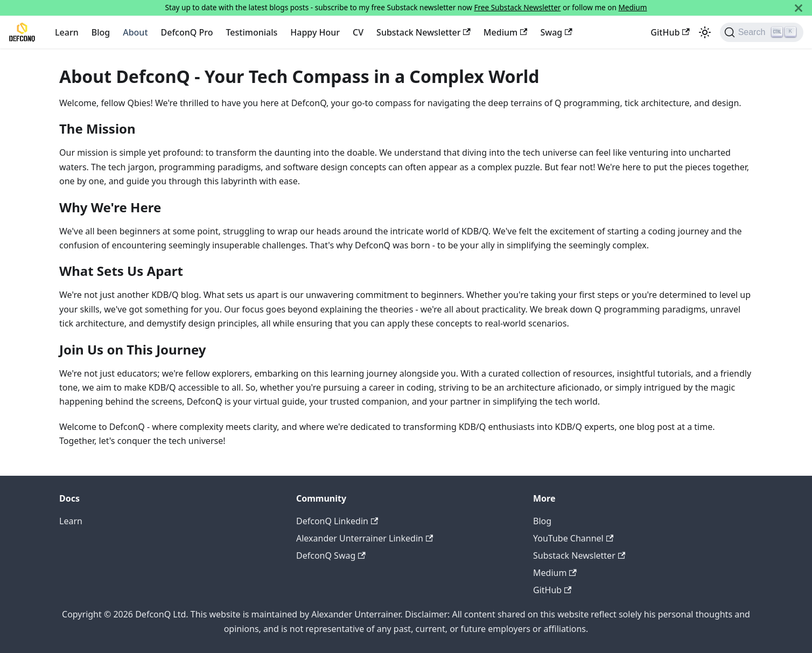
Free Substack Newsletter (517, 7)
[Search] (762, 32)
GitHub (670, 32)
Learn (67, 32)
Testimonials (251, 32)
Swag (556, 32)
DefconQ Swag (331, 555)
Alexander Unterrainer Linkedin (365, 538)
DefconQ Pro (187, 32)
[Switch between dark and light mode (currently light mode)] (705, 32)
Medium (633, 7)
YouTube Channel (573, 538)
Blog (101, 32)
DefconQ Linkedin (337, 521)
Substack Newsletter (423, 32)
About (135, 32)
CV (358, 32)
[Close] (799, 8)
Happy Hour (315, 32)
